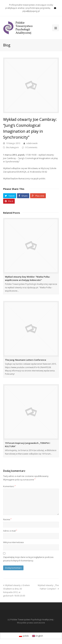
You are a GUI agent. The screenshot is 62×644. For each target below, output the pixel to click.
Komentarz (9, 486)
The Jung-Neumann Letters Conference (26, 360)
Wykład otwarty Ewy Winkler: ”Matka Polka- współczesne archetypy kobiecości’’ (28, 278)
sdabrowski (32, 143)
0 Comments (31, 147)
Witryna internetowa (13, 542)
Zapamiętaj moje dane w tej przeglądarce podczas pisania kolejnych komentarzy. (28, 559)
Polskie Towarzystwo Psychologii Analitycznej (32, 620)
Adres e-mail (10, 531)
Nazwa (7, 519)
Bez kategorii (12, 147)
